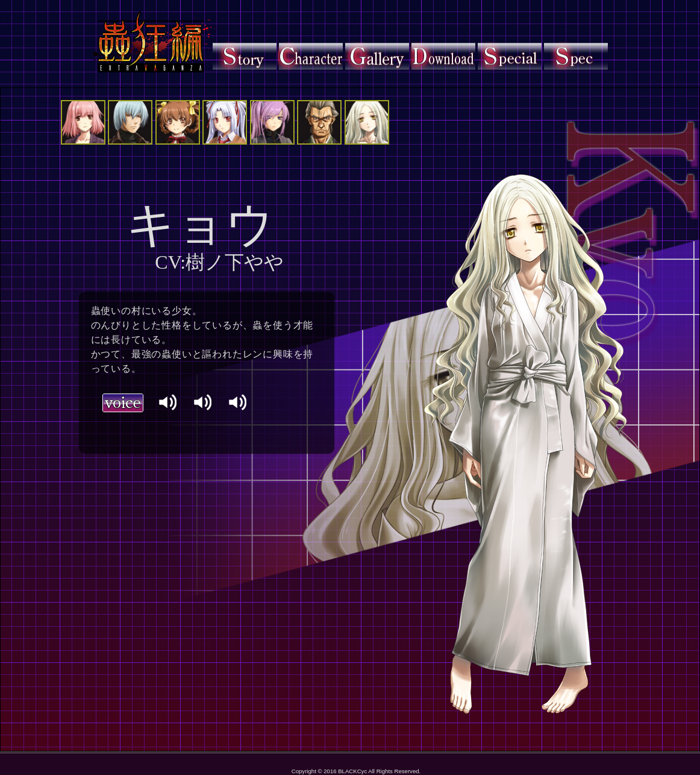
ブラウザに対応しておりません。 (187, 427)
